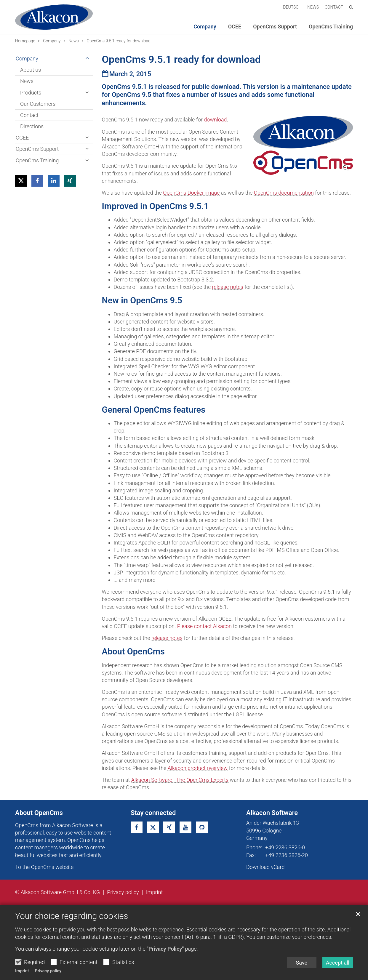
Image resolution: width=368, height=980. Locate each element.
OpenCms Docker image (191, 193)
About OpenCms (39, 813)
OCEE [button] (235, 27)
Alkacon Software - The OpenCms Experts (180, 780)
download (215, 120)
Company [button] (205, 27)
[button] (21, 181)
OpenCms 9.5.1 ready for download (118, 41)
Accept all (338, 963)
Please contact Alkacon (204, 626)
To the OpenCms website (44, 867)
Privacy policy (48, 971)
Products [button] (31, 93)
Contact (29, 115)
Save (302, 963)
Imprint (22, 971)
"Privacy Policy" (165, 949)
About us (31, 70)
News (74, 41)
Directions (32, 126)
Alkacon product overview (198, 768)
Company (52, 41)
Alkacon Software (272, 813)
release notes (228, 287)
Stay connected (153, 813)
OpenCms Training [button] (331, 27)
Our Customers (38, 104)
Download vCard (265, 867)
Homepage (25, 41)
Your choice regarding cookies (72, 916)
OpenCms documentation (284, 193)
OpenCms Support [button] (275, 27)
